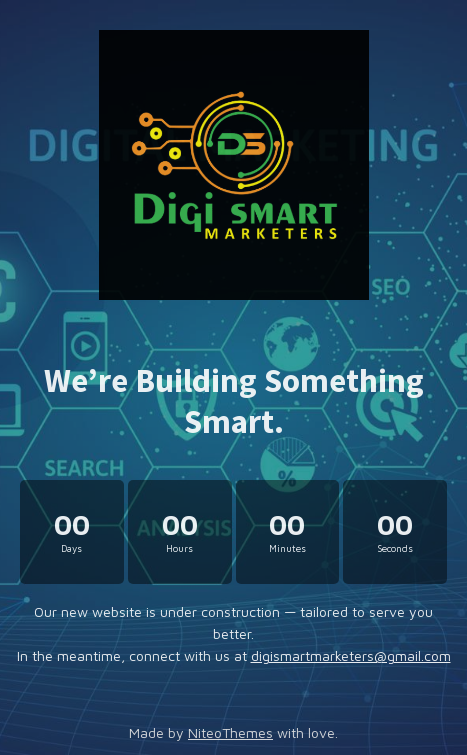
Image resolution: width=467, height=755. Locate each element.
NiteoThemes (230, 732)
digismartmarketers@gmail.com (351, 655)
